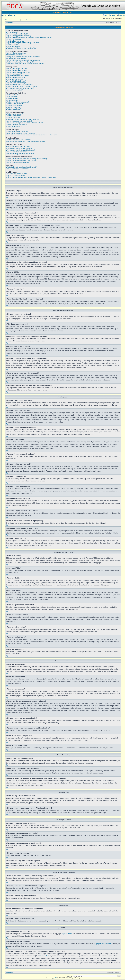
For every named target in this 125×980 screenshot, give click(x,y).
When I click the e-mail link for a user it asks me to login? (25, 64)
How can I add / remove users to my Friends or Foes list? (25, 142)
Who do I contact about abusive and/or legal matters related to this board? (31, 177)
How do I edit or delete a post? (16, 70)
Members (121, 15)
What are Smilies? (12, 98)
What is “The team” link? (14, 126)
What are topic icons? (13, 109)
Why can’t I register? (13, 46)
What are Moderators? (14, 116)
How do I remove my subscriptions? (18, 162)
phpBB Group (67, 934)
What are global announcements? (17, 102)
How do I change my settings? (16, 53)
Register (12, 15)
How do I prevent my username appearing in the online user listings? (29, 38)
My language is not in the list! (16, 58)
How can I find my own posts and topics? (20, 154)
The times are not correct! (15, 55)
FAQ (106, 15)
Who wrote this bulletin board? (16, 174)
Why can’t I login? (12, 32)
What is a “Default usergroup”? (16, 125)
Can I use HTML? (12, 97)
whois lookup (44, 956)
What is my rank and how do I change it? (20, 62)
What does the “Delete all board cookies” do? (21, 48)
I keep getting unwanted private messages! (21, 133)
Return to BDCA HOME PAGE (63, 13)
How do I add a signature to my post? (19, 72)
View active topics (27, 20)
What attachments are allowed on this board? (21, 167)
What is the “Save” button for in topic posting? (21, 86)
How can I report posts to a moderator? (19, 85)
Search (113, 15)
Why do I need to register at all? (17, 34)
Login (4, 15)
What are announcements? (15, 104)
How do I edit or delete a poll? (16, 78)
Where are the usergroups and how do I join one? (23, 119)
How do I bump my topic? (15, 90)
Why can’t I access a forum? (16, 79)
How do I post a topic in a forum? (17, 69)
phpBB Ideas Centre (104, 943)
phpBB (55, 978)
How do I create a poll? (14, 74)
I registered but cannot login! (16, 41)
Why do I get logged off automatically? (19, 36)
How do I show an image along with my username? (23, 60)
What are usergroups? (14, 118)
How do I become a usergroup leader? (19, 121)
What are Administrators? (15, 114)
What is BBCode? (12, 95)
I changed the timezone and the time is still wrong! (23, 57)
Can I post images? (13, 100)
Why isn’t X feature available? (16, 176)
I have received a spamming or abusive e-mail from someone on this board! (32, 135)
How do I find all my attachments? (17, 169)
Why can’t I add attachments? (16, 81)
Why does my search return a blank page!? (21, 150)
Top (7, 197)
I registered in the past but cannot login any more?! (23, 43)
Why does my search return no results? (19, 148)
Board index (10, 23)
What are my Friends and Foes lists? (18, 140)
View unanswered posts (13, 20)
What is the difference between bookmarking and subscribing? (27, 159)
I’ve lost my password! (14, 39)
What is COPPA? (12, 45)
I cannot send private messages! (17, 131)
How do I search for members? (16, 152)
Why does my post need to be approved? (20, 88)
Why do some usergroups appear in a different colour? (24, 123)
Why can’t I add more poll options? (18, 76)
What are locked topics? (14, 107)
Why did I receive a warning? (16, 83)
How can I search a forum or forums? (19, 147)
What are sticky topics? (14, 106)
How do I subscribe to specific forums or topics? (22, 160)
